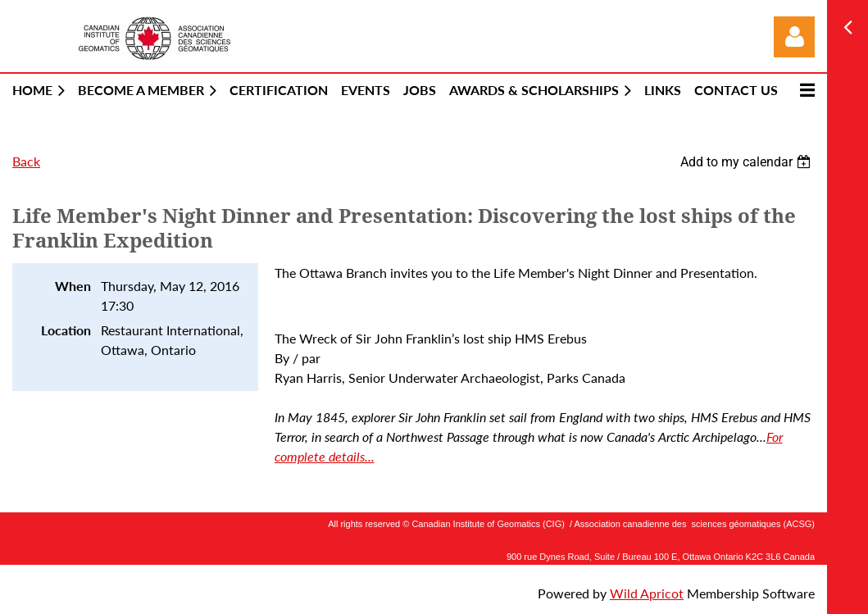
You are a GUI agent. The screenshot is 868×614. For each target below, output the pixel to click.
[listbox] (748, 162)
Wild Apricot (647, 593)
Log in (794, 37)
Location (66, 330)
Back (26, 161)
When (73, 286)
